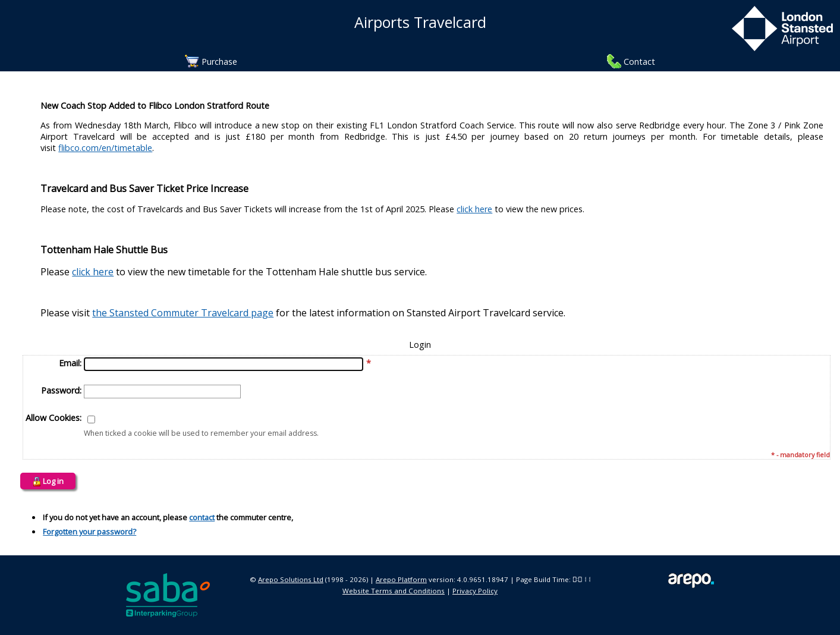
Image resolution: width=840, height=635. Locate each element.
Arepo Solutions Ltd (291, 579)
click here (474, 209)
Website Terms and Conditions (394, 591)
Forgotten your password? (89, 532)
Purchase (219, 62)
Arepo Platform (401, 579)
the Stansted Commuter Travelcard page (183, 313)
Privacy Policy (475, 591)
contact (202, 517)
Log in (48, 481)
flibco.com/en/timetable (105, 148)
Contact (639, 62)
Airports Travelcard (420, 22)
